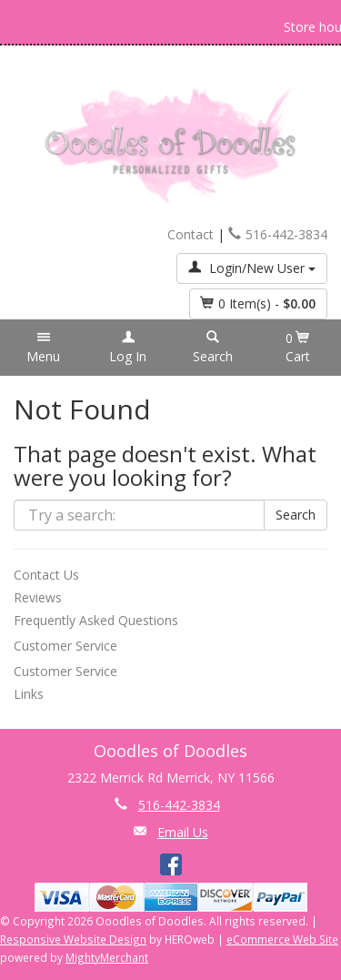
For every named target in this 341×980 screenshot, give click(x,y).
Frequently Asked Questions (96, 620)
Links (29, 694)
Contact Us (46, 575)
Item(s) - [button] (258, 303)
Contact (191, 234)
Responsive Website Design (73, 939)
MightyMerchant (107, 957)
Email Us (183, 832)
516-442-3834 (278, 234)
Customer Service (65, 646)
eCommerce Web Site (282, 939)
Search (296, 515)
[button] (43, 348)
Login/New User (252, 268)
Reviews (38, 597)
